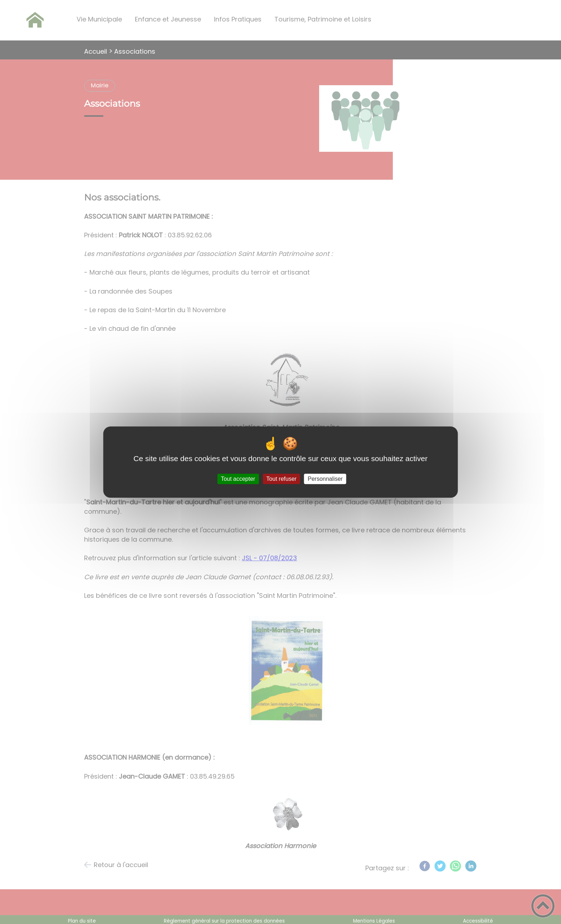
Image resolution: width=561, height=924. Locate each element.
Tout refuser (281, 479)
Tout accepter (238, 479)
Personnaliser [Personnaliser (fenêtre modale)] (325, 479)
